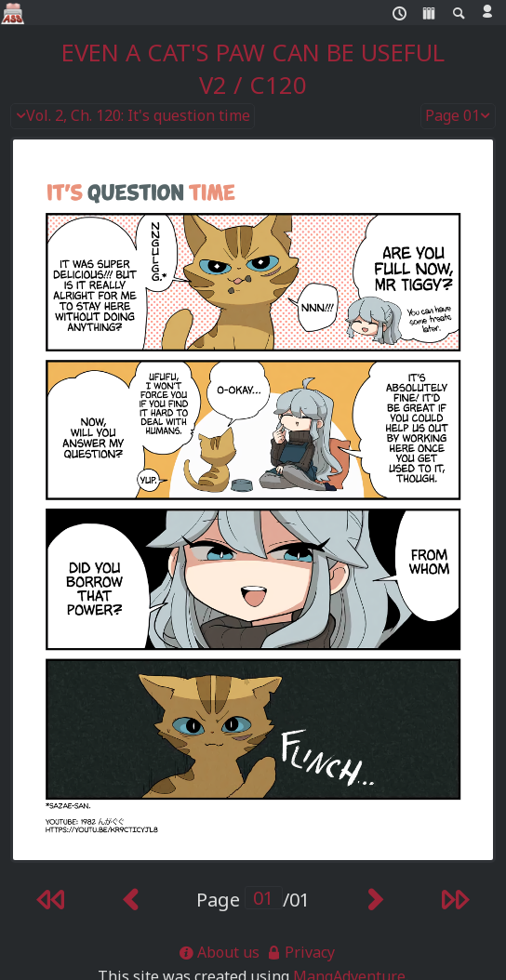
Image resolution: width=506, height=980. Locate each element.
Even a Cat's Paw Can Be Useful (253, 53)
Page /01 (253, 900)
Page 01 (459, 116)
